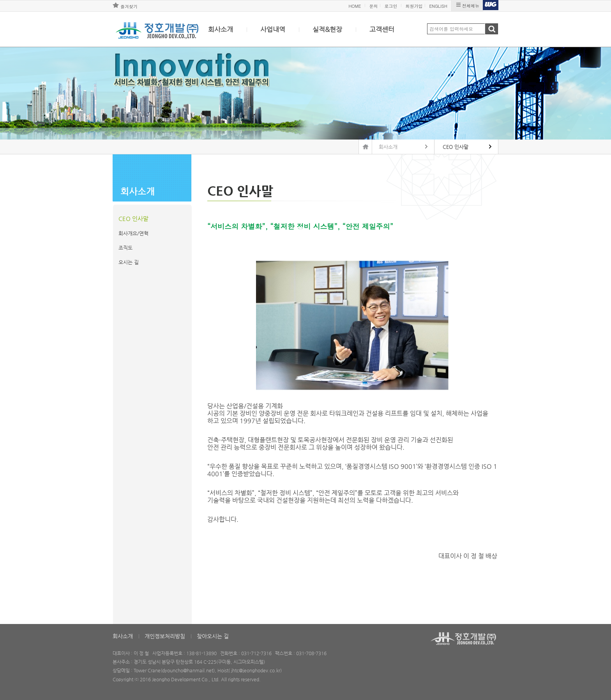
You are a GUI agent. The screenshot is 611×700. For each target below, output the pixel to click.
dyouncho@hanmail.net (188, 670)
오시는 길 (129, 262)
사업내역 (273, 29)
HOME (355, 6)
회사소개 (221, 29)
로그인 (391, 6)
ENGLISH (438, 6)
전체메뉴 (471, 6)
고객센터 (382, 29)
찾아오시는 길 (213, 636)
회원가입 (414, 6)
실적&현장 (327, 29)
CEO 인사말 (133, 218)
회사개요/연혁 (133, 233)
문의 (373, 6)
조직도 (125, 248)
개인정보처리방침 (165, 636)
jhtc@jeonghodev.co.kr (256, 670)
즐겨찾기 (129, 6)
